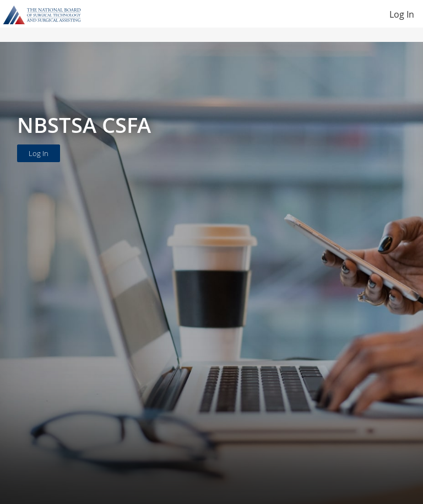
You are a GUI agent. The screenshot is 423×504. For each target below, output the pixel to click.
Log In (402, 14)
